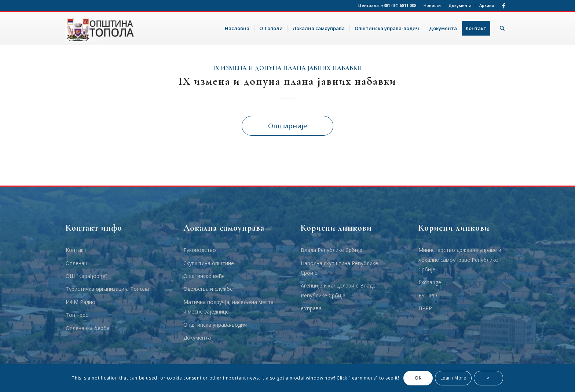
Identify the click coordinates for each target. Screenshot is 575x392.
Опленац (76, 263)
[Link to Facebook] (504, 6)
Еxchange (430, 282)
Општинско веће (204, 276)
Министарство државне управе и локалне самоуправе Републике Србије (460, 260)
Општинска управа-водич (215, 325)
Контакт (76, 250)
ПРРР (425, 308)
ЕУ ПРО (428, 295)
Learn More (453, 378)
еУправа (311, 308)
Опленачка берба (88, 328)
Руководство (200, 250)
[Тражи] (502, 28)
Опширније (288, 126)
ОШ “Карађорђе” (86, 276)
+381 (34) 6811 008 (399, 5)
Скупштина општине (209, 263)
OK (418, 378)
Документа (460, 5)
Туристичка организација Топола (107, 289)
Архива (487, 5)
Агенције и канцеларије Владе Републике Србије (338, 290)
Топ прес (77, 315)
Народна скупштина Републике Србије (339, 268)
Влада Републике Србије (332, 250)
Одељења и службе (208, 289)
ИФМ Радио (80, 302)
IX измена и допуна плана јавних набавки (287, 68)
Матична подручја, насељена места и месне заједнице (228, 307)
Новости (432, 5)
